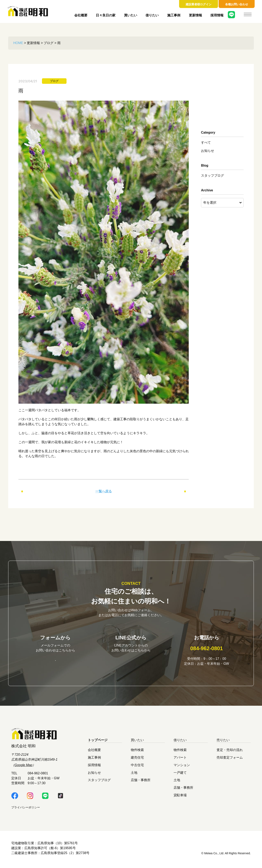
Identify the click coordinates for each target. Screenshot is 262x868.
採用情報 (217, 15)
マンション (182, 768)
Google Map (23, 768)
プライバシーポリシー (26, 810)
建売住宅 (137, 760)
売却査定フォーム (230, 760)
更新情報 (195, 15)
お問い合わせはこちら (55, 663)
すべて (206, 143)
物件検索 (137, 753)
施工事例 (174, 15)
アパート (180, 760)
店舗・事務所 (141, 783)
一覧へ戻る (104, 491)
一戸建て (180, 775)
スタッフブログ (212, 176)
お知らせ (208, 151)
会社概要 (81, 15)
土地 (134, 775)
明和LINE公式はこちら (131, 663)
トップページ (98, 743)
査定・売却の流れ (230, 753)
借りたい (152, 15)
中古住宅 (137, 768)
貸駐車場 (180, 798)
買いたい (131, 15)
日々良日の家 (106, 15)
